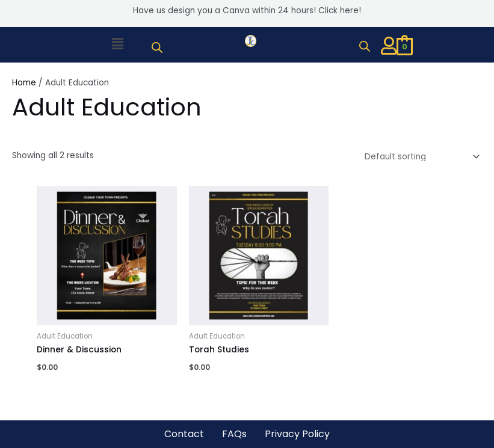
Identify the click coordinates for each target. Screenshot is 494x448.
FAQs (234, 434)
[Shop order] (420, 157)
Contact (184, 434)
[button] (117, 44)
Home (24, 83)
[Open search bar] (157, 48)
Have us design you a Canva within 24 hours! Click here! (247, 11)
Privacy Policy (297, 434)
